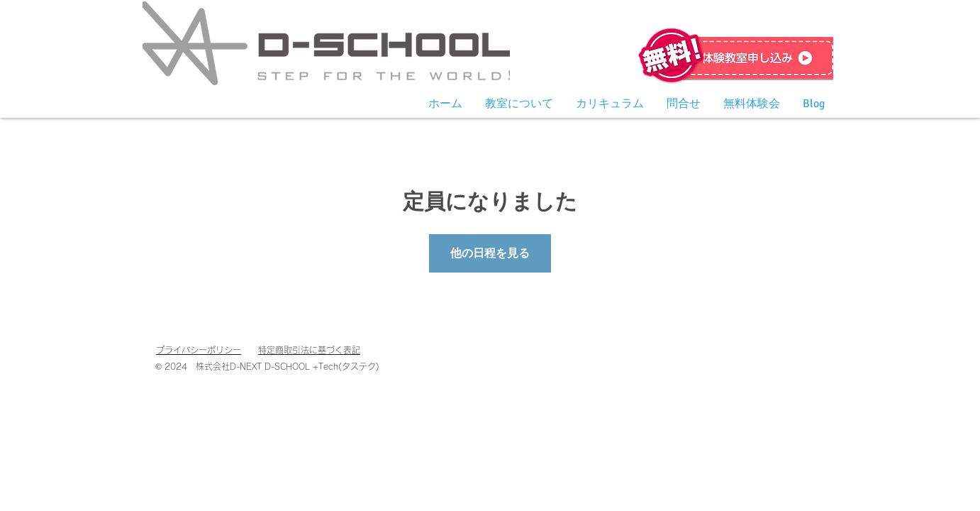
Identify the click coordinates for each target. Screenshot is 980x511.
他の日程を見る (490, 253)
